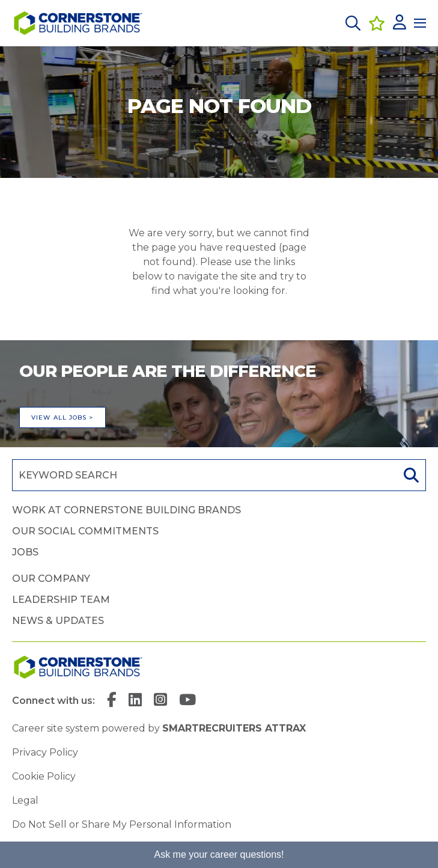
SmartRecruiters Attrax (234, 728)
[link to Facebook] (112, 701)
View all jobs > (62, 417)
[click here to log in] (400, 23)
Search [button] (410, 475)
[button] (353, 23)
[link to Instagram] (160, 701)
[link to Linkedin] (135, 701)
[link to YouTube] (187, 701)
